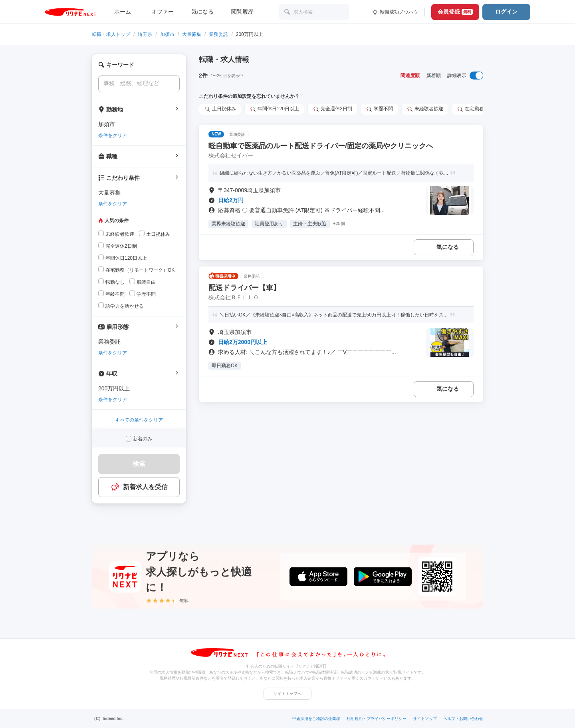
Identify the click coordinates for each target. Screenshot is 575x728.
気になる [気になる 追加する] (448, 247)
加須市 (167, 34)
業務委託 (218, 34)
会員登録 (455, 12)
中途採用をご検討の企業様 (316, 719)
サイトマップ (425, 719)
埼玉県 (145, 34)
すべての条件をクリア (139, 420)
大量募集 (192, 34)
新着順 (434, 76)
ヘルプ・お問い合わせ (463, 719)
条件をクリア (113, 135)
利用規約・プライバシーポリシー (377, 719)
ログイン (506, 12)
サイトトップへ (287, 693)
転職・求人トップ (111, 34)
